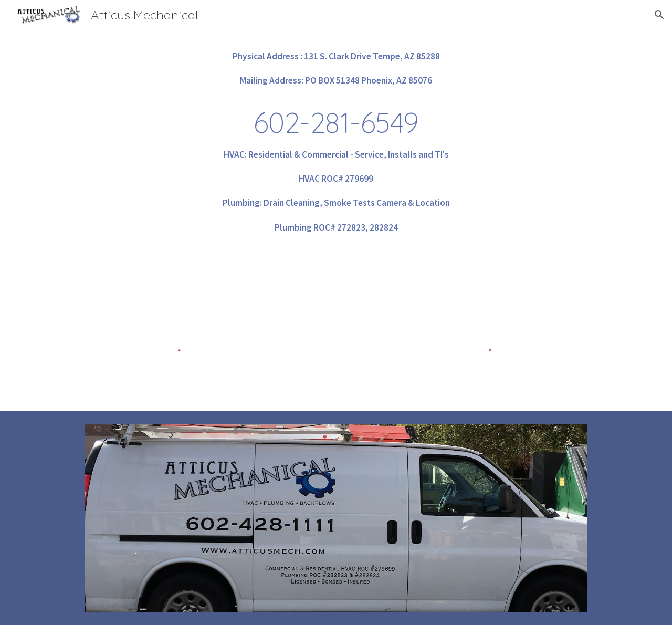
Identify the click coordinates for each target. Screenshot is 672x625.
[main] (336, 142)
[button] (659, 15)
